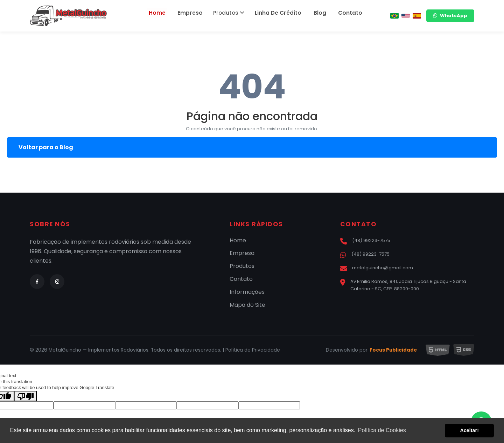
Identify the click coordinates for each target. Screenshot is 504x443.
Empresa (194, 13)
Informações (247, 292)
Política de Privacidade (253, 350)
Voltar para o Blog (46, 147)
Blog (315, 13)
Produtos (231, 13)
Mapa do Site (247, 305)
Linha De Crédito (278, 13)
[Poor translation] (26, 396)
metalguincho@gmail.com (377, 268)
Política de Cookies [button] (382, 430)
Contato (341, 13)
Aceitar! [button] (469, 430)
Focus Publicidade (393, 350)
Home (166, 13)
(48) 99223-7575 (365, 241)
